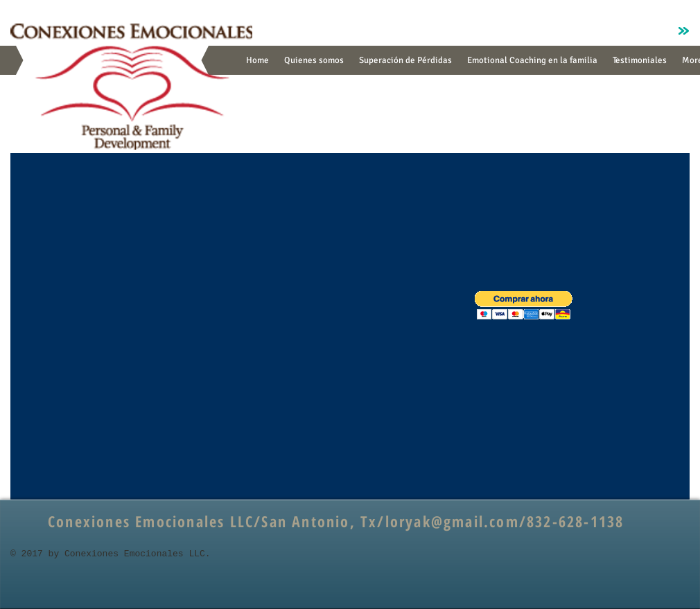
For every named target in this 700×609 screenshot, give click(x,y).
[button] (524, 305)
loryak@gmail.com (452, 521)
